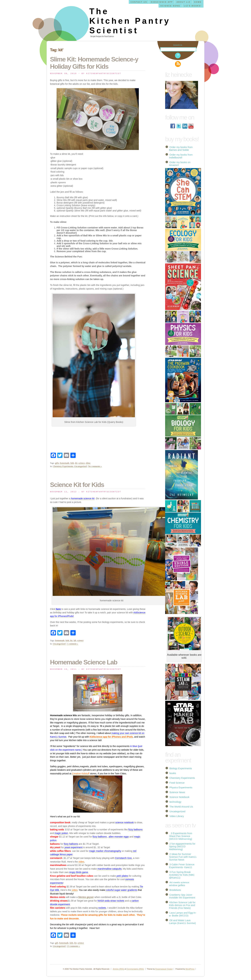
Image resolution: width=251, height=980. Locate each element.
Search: (178, 45)
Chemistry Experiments (63, 466)
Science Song (170, 6)
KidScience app (162, 2)
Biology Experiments (181, 768)
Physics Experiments (181, 787)
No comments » (95, 466)
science (82, 463)
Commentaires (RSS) (135, 969)
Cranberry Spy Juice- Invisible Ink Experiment (182, 896)
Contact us (139, 2)
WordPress (190, 969)
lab (75, 640)
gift (57, 943)
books (173, 773)
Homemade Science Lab (84, 662)
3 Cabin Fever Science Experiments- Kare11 (182, 866)
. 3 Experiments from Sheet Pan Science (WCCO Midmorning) (181, 836)
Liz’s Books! (193, 6)
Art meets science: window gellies (179, 884)
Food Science (177, 783)
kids (72, 463)
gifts (57, 463)
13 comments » (73, 946)
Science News (177, 792)
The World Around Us (181, 807)
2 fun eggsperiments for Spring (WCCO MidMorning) (182, 846)
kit (76, 463)
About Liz (184, 2)
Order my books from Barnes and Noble (181, 148)
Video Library (177, 816)
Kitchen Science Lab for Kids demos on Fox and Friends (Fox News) (182, 905)
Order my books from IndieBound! (181, 156)
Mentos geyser (86, 897)
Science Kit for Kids (77, 485)
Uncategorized (80, 466)
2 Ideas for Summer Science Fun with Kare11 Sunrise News (183, 857)
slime (88, 463)
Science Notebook (179, 797)
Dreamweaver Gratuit (164, 969)
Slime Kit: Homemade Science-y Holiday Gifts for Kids (94, 63)
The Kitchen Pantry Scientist (130, 21)
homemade (65, 463)
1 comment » (73, 644)
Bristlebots (175, 890)
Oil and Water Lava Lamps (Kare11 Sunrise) (182, 922)
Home (198, 2)
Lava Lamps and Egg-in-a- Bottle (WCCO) (183, 914)
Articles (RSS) (119, 969)
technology (175, 802)
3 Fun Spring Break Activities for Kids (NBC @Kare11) (182, 875)
